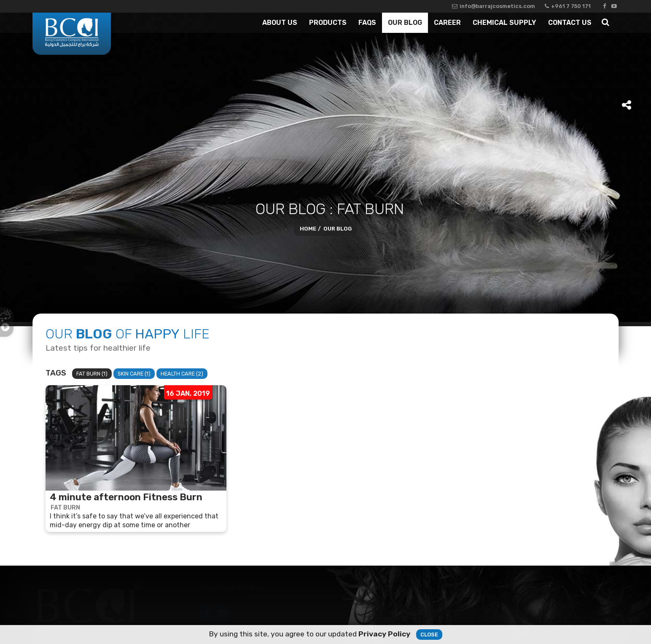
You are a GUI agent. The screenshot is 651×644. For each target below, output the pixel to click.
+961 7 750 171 (568, 6)
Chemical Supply (504, 23)
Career (447, 23)
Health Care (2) (182, 374)
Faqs (367, 23)
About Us (280, 23)
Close (429, 635)
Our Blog (405, 23)
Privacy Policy (384, 634)
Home (308, 229)
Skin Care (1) (134, 374)
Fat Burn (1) (92, 374)
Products (328, 23)
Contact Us (570, 23)
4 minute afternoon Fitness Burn (126, 497)
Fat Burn (65, 508)
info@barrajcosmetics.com (494, 6)
